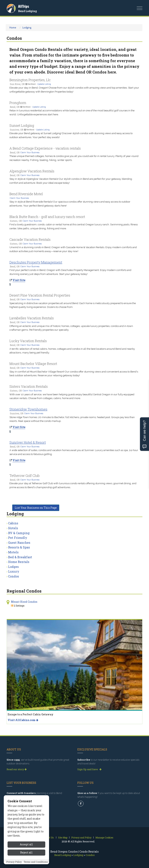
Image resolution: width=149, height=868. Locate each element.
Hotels (13, 528)
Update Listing (44, 84)
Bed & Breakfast (20, 557)
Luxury (14, 571)
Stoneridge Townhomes (28, 409)
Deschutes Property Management (36, 262)
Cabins (13, 523)
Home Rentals (19, 562)
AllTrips (24, 6)
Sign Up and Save (89, 769)
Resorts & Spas (19, 547)
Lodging (27, 28)
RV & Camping (19, 533)
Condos (13, 576)
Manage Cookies (104, 837)
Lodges (13, 567)
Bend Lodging (27, 11)
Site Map (63, 837)
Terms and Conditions (36, 862)
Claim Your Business (30, 152)
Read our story (17, 769)
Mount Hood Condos (24, 602)
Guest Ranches (19, 543)
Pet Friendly (18, 538)
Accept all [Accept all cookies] (26, 844)
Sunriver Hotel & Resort (28, 442)
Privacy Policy (14, 862)
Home (13, 28)
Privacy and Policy (81, 837)
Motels (13, 552)
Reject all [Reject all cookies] (26, 852)
